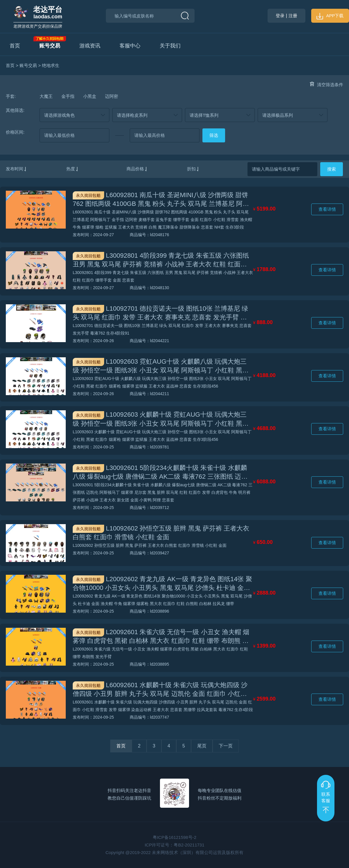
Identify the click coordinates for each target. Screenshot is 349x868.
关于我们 (170, 46)
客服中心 (130, 46)
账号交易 (50, 46)
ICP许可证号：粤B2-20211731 (174, 845)
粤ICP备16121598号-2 (174, 837)
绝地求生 (51, 65)
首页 (15, 46)
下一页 (226, 746)
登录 (280, 16)
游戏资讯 (90, 46)
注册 (293, 16)
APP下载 (330, 16)
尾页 (202, 746)
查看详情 (327, 209)
